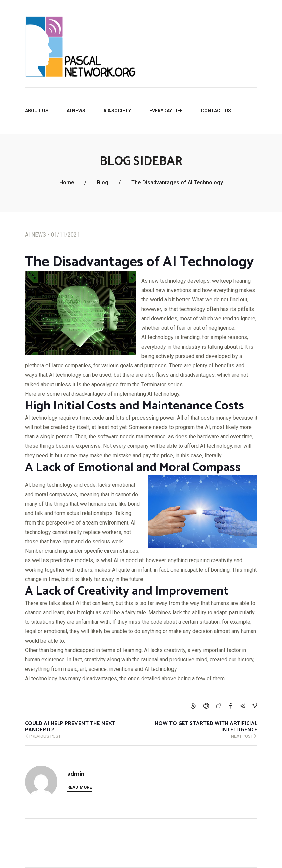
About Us (37, 111)
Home (67, 183)
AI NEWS (76, 111)
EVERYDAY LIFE (166, 111)
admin (76, 774)
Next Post (192, 730)
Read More (80, 787)
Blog (103, 183)
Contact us (216, 111)
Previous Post (70, 730)
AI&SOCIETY (117, 111)
